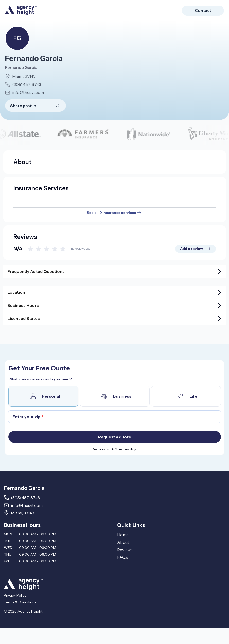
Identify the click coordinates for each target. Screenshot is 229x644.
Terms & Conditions (20, 602)
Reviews (125, 550)
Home (123, 535)
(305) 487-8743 (27, 84)
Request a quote (115, 437)
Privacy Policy (15, 595)
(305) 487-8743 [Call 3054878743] (25, 498)
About (123, 542)
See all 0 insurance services (114, 213)
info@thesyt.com (28, 92)
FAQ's (123, 557)
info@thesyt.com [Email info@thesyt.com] (27, 505)
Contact (203, 10)
